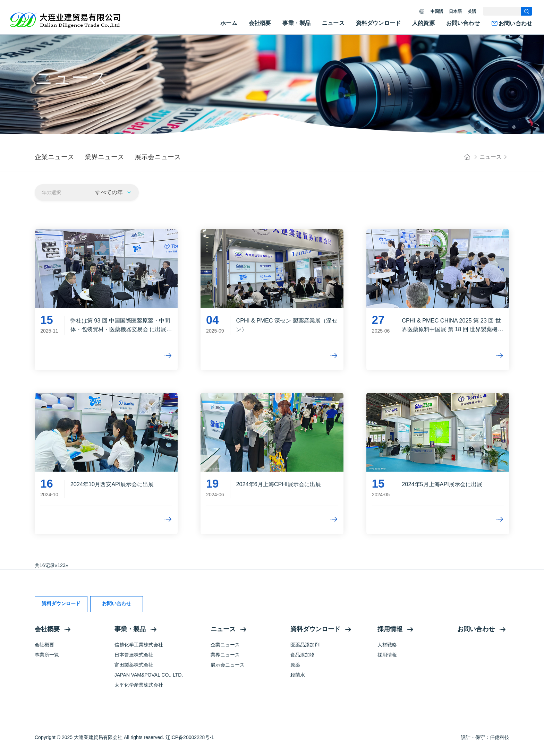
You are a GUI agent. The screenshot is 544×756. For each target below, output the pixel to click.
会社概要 (260, 23)
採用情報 (390, 629)
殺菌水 (298, 675)
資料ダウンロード (378, 23)
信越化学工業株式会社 (139, 645)
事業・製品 (296, 23)
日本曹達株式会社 (134, 655)
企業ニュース (225, 645)
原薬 (295, 665)
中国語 (437, 11)
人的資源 (423, 23)
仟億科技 (500, 737)
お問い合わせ (463, 23)
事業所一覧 (47, 655)
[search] (527, 11)
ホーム (229, 23)
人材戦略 (387, 645)
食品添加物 (303, 655)
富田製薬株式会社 (134, 665)
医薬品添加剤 (305, 645)
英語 (472, 11)
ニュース (333, 23)
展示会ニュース (228, 665)
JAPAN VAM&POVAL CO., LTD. (149, 675)
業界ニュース (225, 655)
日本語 (455, 11)
